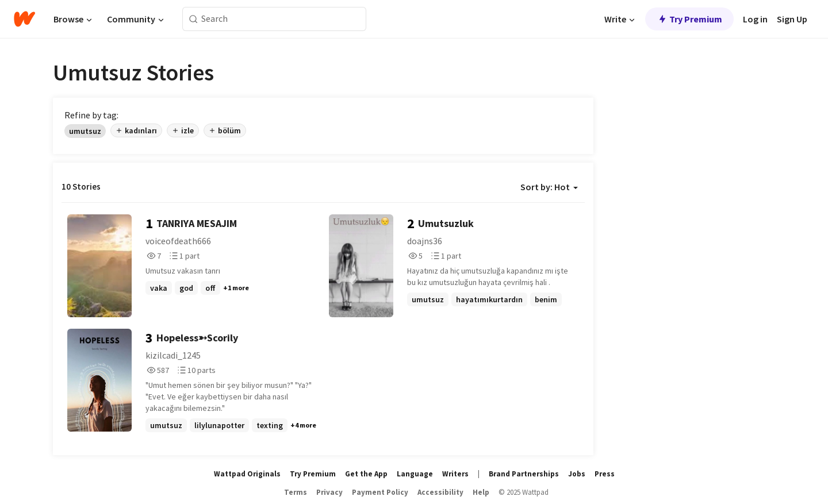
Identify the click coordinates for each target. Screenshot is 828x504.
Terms (296, 492)
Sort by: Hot (549, 187)
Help (481, 492)
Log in (755, 19)
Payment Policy (380, 492)
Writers (455, 474)
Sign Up (792, 19)
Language (415, 474)
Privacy (329, 492)
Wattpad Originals (247, 474)
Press (605, 474)
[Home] (24, 19)
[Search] (193, 19)
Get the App (366, 474)
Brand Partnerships (524, 474)
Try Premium (689, 19)
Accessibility (440, 492)
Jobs (577, 474)
